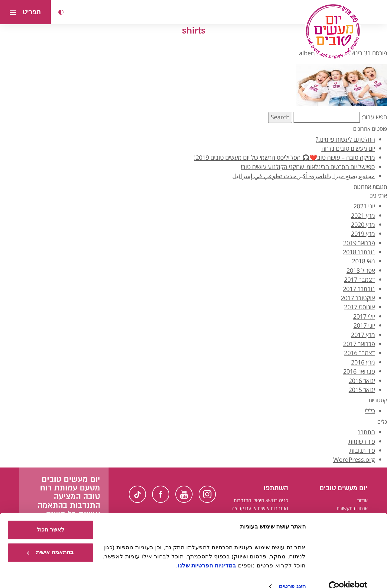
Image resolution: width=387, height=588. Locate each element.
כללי (370, 411)
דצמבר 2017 (359, 280)
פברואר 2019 (359, 243)
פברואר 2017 (359, 344)
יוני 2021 (364, 206)
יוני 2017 (364, 325)
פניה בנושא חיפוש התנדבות (261, 500)
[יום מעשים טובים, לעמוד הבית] (333, 31)
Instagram (207, 494)
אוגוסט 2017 (359, 307)
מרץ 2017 (363, 335)
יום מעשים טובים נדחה (348, 148)
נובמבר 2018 (359, 252)
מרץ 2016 (363, 362)
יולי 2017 (364, 316)
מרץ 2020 (363, 225)
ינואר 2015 (362, 390)
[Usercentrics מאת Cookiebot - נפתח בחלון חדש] (348, 575)
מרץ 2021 (363, 215)
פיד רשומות (362, 441)
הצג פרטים (292, 575)
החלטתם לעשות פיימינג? (345, 139)
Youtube (184, 494)
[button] (61, 12)
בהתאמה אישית (50, 541)
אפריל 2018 (361, 270)
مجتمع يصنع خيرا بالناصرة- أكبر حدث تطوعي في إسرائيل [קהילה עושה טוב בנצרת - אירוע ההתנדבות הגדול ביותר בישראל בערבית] (304, 176)
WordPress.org (354, 459)
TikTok (137, 494)
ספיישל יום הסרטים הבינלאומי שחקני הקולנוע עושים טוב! (308, 167)
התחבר (366, 432)
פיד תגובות (362, 450)
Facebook (161, 494)
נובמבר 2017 (359, 289)
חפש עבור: (374, 117)
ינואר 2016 (362, 381)
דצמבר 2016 (359, 353)
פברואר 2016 (359, 371)
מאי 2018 (363, 261)
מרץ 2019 (363, 234)
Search (280, 117)
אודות (362, 500)
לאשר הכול (50, 518)
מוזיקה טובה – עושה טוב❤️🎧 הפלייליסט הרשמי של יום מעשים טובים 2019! (285, 157)
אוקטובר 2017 (358, 298)
